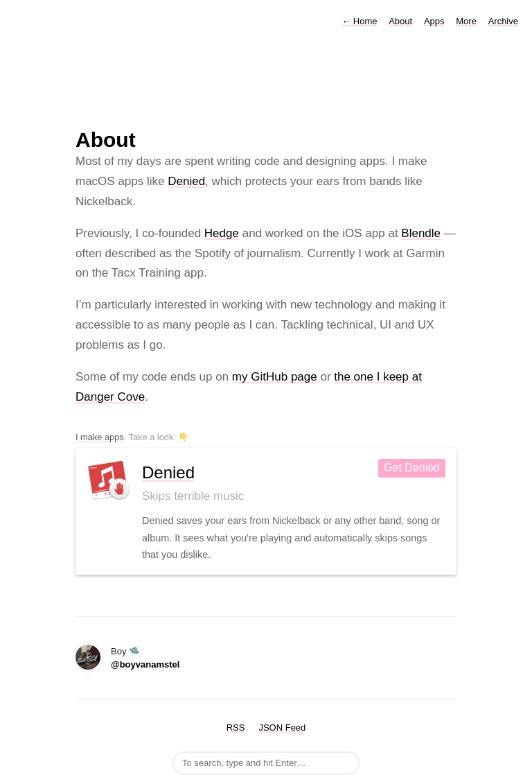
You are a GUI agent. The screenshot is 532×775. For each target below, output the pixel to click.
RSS (236, 728)
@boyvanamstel (145, 664)
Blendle (421, 233)
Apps (434, 21)
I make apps (100, 437)
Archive (503, 21)
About (400, 21)
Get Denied (412, 468)
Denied (186, 181)
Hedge (222, 233)
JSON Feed (282, 728)
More (466, 21)
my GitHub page (275, 377)
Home (359, 21)
